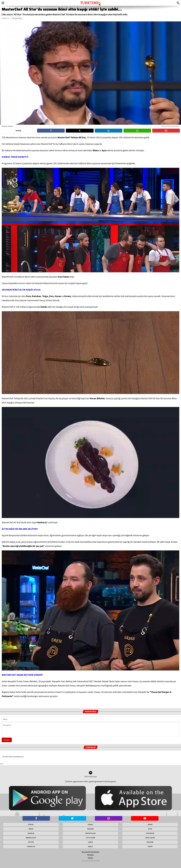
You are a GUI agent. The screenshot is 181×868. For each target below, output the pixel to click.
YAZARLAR (31, 833)
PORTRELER (150, 833)
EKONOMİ (150, 842)
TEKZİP (150, 847)
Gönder (7, 740)
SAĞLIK (90, 842)
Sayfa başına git (91, 774)
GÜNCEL (31, 825)
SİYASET (90, 825)
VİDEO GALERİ (150, 838)
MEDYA (31, 829)
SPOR (150, 829)
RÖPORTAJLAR (90, 833)
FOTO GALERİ (90, 838)
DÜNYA (150, 825)
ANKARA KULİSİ (31, 838)
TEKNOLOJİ (31, 847)
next (2, 764)
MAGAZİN (90, 829)
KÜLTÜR (31, 842)
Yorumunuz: (90, 730)
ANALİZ (90, 847)
